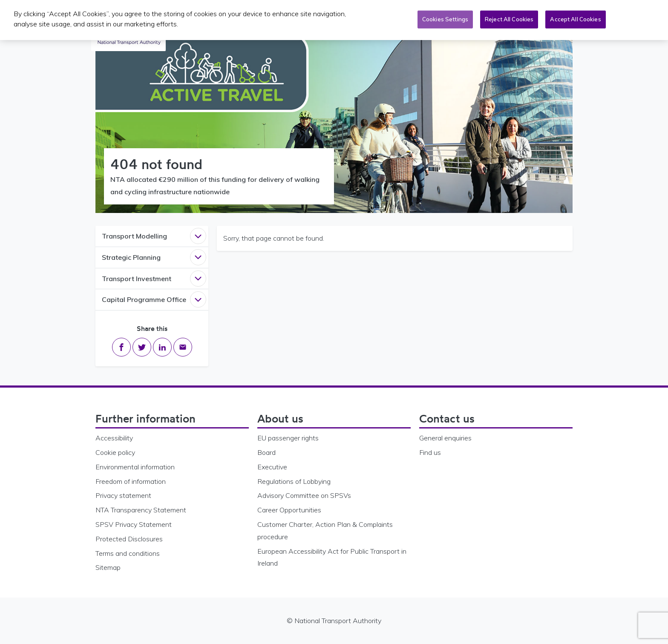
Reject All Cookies (509, 17)
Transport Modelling (134, 236)
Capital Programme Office (144, 299)
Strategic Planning (131, 257)
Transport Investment (137, 279)
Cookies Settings (445, 17)
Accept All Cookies (575, 17)
